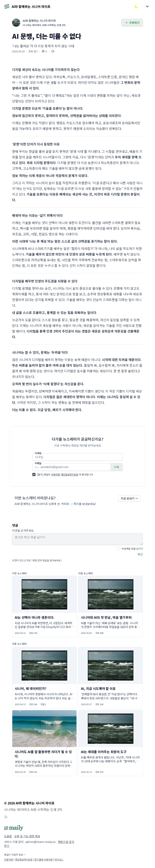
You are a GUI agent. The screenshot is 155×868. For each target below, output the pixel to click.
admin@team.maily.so (40, 842)
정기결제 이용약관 (43, 859)
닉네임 (38, 453)
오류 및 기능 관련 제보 (27, 836)
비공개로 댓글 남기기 (132, 549)
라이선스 (59, 859)
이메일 (38, 463)
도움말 (8, 836)
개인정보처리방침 (69, 474)
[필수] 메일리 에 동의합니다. (65, 474)
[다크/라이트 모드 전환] (136, 6)
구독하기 (132, 23)
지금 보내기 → (129, 498)
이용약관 (56, 474)
